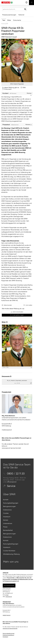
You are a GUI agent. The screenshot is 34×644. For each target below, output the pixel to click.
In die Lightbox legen (17, 315)
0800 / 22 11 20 (14, 474)
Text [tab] (4, 20)
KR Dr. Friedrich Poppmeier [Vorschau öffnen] (17, 84)
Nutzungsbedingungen (11, 503)
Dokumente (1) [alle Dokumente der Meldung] (7, 376)
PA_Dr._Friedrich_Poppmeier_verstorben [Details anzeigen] (17, 381)
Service (9, 486)
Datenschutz (7, 510)
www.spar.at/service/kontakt (11, 448)
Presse (5, 527)
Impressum (7, 517)
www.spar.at (9, 597)
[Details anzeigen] (31, 368)
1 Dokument (8, 89)
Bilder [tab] (9, 20)
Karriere (6, 520)
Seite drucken (8, 305)
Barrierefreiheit (8, 530)
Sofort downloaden (17, 312)
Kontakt (6, 500)
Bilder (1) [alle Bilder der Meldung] (5, 322)
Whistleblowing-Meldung (11, 554)
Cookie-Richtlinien (9, 551)
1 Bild (24, 88)
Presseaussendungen (9, 15)
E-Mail (7, 595)
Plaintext (29, 125)
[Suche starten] (25, 9)
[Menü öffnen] (32, 3)
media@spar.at (7, 430)
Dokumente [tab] (17, 20)
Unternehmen (8, 523)
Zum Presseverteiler (9, 585)
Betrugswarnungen (9, 506)
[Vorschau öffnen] (17, 60)
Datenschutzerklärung (8, 635)
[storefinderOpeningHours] (27, 3)
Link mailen (29, 305)
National (21, 15)
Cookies (6, 513)
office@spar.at (12, 482)
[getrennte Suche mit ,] (15, 9)
